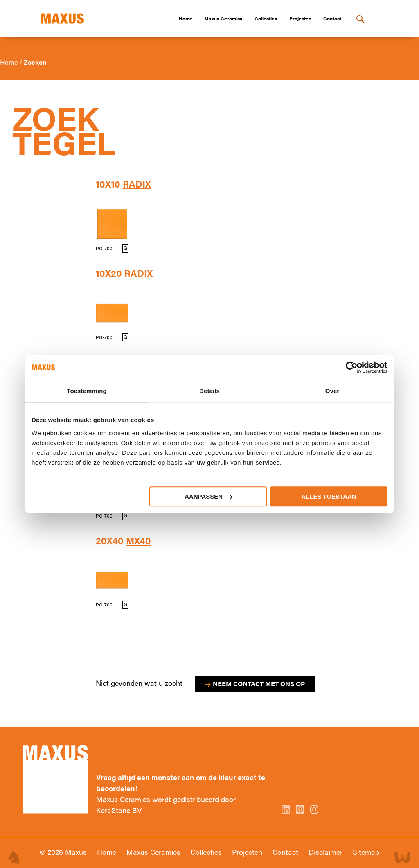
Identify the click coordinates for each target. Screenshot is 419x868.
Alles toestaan (329, 496)
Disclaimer (327, 852)
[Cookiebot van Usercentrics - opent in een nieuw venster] (352, 367)
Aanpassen (208, 496)
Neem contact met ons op (259, 684)
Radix (137, 184)
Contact (332, 18)
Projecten (300, 18)
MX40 (139, 540)
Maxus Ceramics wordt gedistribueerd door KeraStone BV (166, 805)
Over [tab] (332, 391)
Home (186, 18)
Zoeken (35, 62)
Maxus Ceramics (223, 18)
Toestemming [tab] (87, 391)
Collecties (266, 18)
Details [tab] (209, 391)
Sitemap (366, 852)
